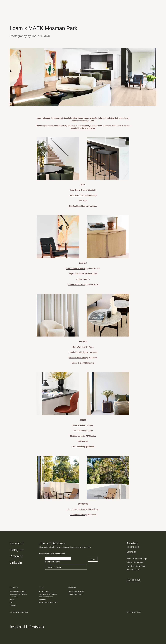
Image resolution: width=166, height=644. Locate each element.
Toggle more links (154, 612)
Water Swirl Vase (76, 195)
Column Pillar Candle (77, 284)
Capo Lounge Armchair (76, 269)
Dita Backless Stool (77, 206)
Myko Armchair (79, 425)
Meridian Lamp (76, 436)
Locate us (131, 552)
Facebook (17, 543)
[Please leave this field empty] (58, 559)
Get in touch (134, 580)
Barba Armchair (79, 347)
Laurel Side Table (76, 352)
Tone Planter (79, 431)
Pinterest (16, 556)
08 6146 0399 (133, 547)
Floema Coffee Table (77, 358)
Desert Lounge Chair (76, 509)
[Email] (66, 567)
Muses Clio (76, 363)
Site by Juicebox (134, 612)
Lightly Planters (83, 279)
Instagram (17, 550)
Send (93, 559)
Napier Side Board (77, 274)
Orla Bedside (77, 447)
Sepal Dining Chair (77, 190)
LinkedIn (16, 563)
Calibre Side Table (77, 515)
